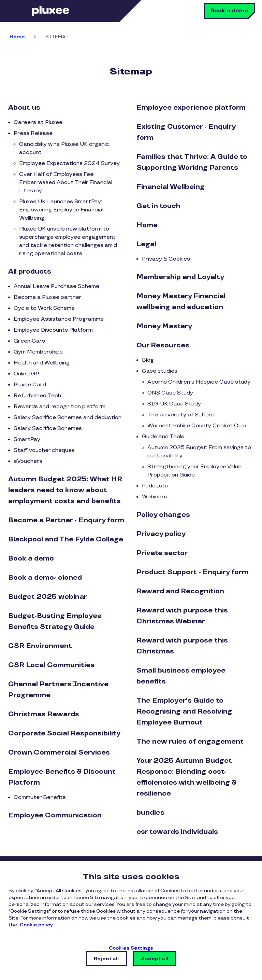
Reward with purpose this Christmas (182, 646)
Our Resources (163, 345)
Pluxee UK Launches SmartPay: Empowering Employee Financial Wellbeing (61, 210)
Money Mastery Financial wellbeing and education (181, 302)
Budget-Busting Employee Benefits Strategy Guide (55, 621)
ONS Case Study (170, 393)
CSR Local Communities (51, 665)
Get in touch (158, 206)
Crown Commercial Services (59, 753)
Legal (146, 244)
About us (24, 108)
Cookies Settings (131, 948)
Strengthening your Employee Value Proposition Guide (194, 471)
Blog (148, 360)
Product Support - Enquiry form (192, 572)
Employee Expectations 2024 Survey (69, 163)
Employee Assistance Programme (59, 319)
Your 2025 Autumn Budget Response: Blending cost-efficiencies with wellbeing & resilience (186, 777)
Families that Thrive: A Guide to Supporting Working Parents (192, 162)
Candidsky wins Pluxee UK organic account (64, 148)
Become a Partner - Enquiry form (66, 520)
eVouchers (28, 461)
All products (30, 272)
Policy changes (163, 515)
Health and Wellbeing (42, 363)
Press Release (33, 133)
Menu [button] (22, 11)
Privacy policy (161, 534)
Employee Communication (55, 815)
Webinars (155, 497)
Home (17, 37)
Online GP (26, 374)
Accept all (155, 959)
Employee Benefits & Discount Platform (62, 777)
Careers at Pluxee (38, 122)
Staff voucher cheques (44, 450)
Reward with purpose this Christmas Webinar (182, 616)
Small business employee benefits (181, 676)
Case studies (160, 371)
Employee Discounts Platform (53, 330)
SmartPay (27, 439)
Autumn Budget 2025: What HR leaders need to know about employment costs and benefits (65, 490)
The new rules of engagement (190, 742)
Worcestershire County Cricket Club (197, 426)
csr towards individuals (177, 832)
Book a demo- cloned (45, 578)
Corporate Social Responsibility (64, 733)
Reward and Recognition (180, 591)
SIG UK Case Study (174, 404)
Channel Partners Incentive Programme (58, 690)
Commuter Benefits (40, 797)
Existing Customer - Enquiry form (186, 132)
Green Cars (29, 341)
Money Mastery (164, 326)
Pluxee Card (30, 385)
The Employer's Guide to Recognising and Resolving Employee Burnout (184, 712)
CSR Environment (40, 646)
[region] (131, 921)
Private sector (162, 553)
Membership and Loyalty (180, 277)
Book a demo (229, 11)
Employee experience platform (191, 108)
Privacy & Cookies (166, 259)
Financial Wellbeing (171, 187)
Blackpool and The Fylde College (66, 539)
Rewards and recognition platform (60, 407)
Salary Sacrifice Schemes (48, 429)
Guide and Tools (163, 437)
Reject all (106, 959)
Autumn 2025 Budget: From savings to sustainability (199, 452)
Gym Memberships (38, 352)
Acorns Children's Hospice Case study (199, 382)
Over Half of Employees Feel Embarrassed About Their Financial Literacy (66, 183)
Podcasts (155, 486)
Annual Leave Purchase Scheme (56, 286)
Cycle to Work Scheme (44, 308)
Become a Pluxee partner (48, 297)
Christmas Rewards (44, 714)
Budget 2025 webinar (48, 597)
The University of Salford (181, 415)
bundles (150, 813)
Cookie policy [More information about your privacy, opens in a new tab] (36, 925)
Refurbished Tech (37, 396)
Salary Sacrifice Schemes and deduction (68, 418)
